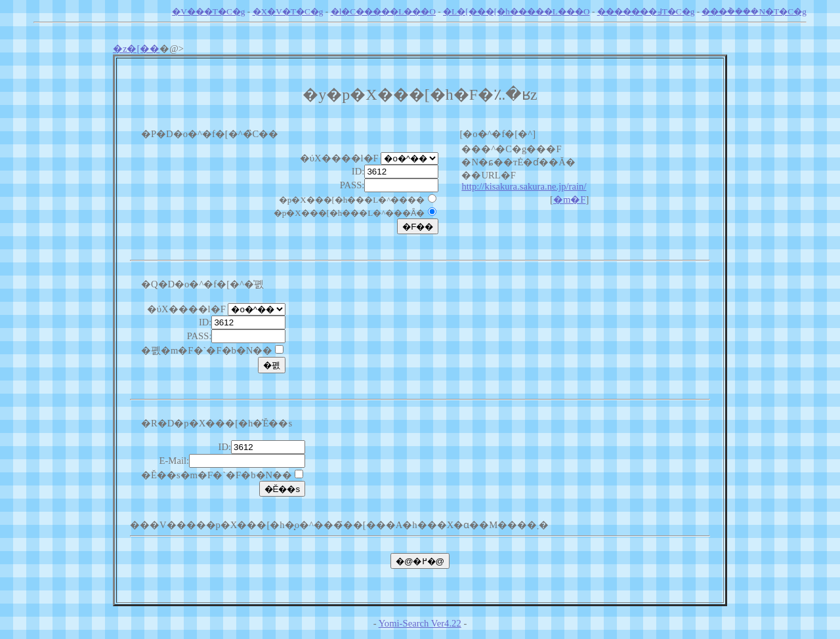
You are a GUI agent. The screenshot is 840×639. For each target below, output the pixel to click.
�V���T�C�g (208, 11)
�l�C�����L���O (383, 11)
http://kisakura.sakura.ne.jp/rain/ (524, 186)
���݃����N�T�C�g (754, 11)
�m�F (570, 199)
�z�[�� (136, 49)
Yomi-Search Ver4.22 (420, 623)
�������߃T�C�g (646, 11)
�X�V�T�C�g (288, 11)
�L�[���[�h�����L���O (516, 11)
